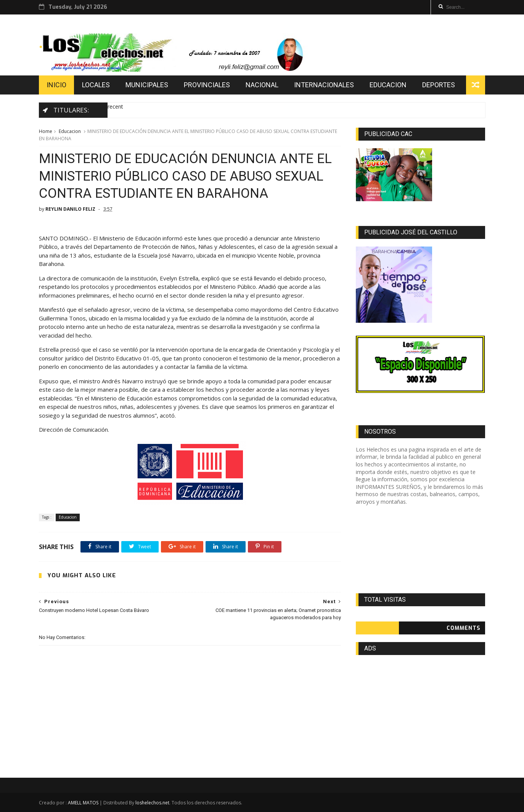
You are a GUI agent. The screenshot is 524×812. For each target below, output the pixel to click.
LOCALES (96, 85)
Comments (464, 628)
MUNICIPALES (147, 85)
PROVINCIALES (207, 85)
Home (46, 131)
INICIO (56, 85)
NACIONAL (262, 85)
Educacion (70, 131)
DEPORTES (439, 85)
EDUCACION (388, 85)
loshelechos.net (152, 803)
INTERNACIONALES (324, 85)
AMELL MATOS (83, 803)
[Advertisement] (420, 549)
